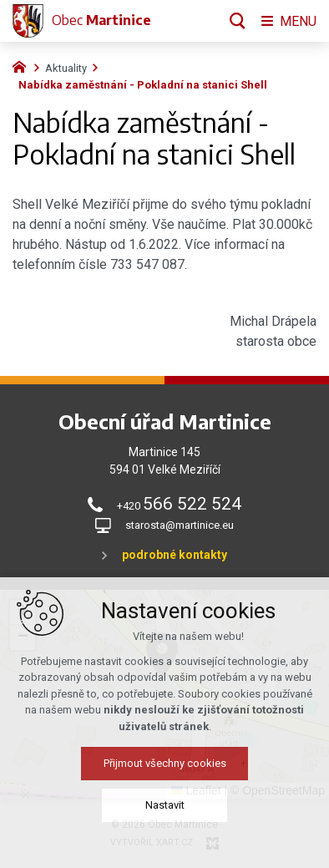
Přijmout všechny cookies (165, 764)
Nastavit (165, 806)
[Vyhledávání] (238, 21)
